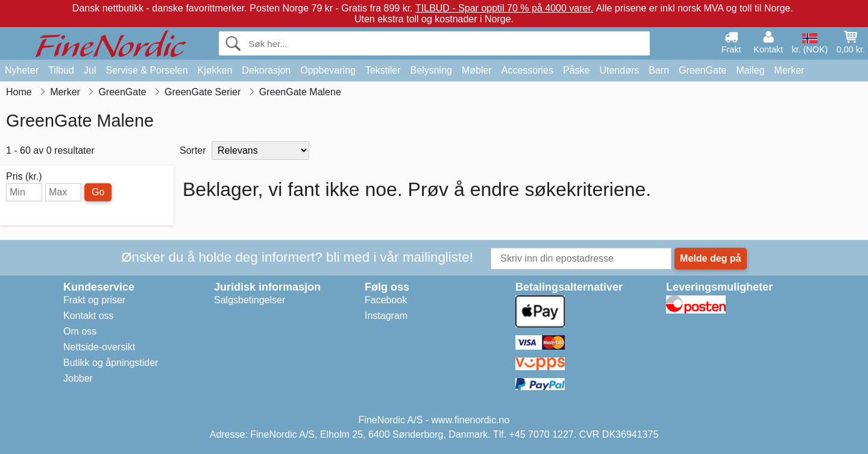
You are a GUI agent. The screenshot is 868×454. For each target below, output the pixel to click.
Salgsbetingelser (250, 300)
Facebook (386, 300)
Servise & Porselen (146, 70)
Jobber (78, 378)
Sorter (193, 150)
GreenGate (703, 70)
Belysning (431, 70)
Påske (576, 70)
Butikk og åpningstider (111, 363)
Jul (90, 70)
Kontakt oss (89, 316)
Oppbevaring (328, 70)
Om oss (80, 331)
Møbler (477, 70)
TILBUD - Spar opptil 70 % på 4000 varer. (504, 8)
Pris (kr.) (24, 177)
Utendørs (619, 70)
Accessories (527, 70)
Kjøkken (215, 70)
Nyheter (22, 70)
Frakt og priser (94, 300)
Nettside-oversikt (99, 347)
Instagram (386, 316)
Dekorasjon (266, 70)
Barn (659, 70)
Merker (789, 70)
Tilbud (61, 70)
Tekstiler (383, 70)
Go (98, 192)
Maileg (750, 70)
